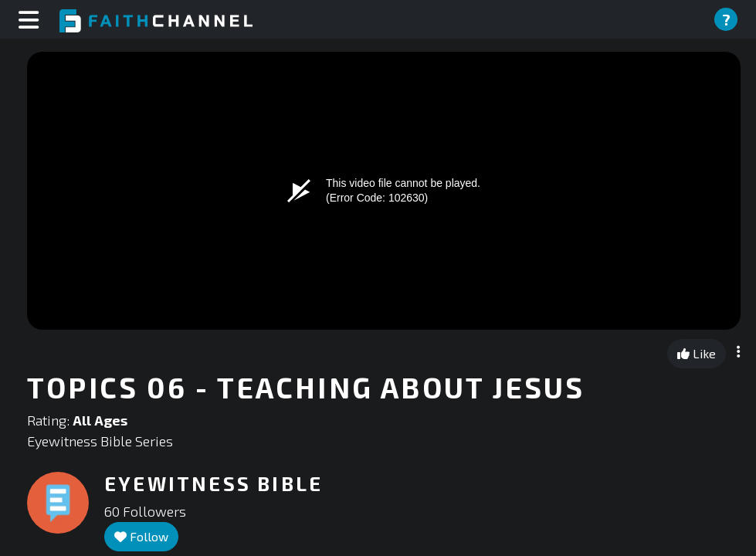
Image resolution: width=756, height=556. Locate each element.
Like (697, 353)
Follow (141, 536)
